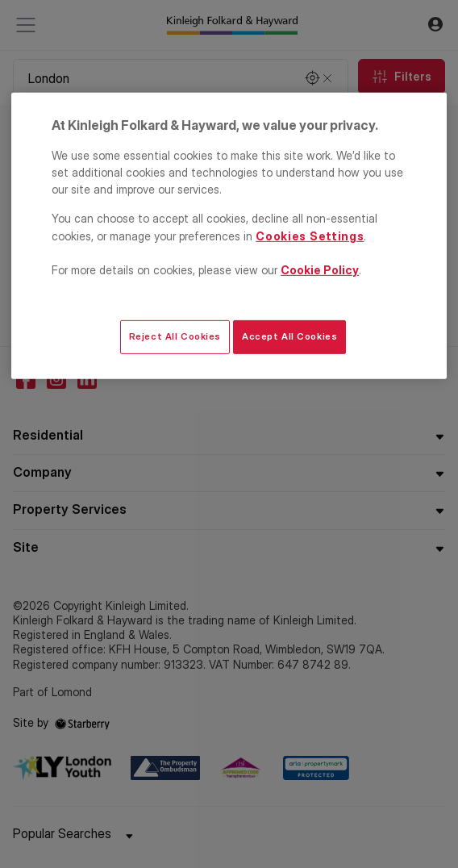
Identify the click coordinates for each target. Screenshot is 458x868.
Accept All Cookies (289, 336)
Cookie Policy (320, 270)
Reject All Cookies (175, 336)
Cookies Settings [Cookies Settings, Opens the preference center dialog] (310, 236)
